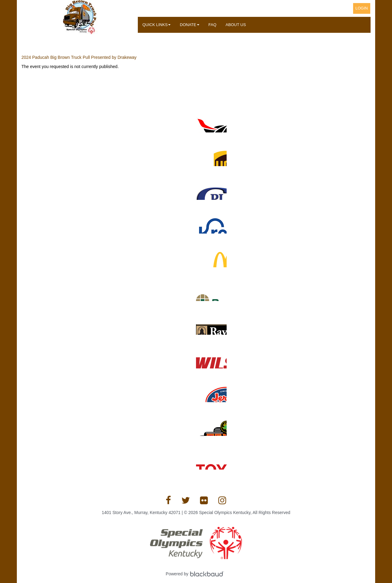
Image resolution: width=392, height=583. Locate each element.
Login (362, 8)
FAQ (213, 25)
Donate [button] (189, 25)
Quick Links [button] (156, 25)
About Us (236, 25)
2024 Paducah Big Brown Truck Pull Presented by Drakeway (79, 57)
